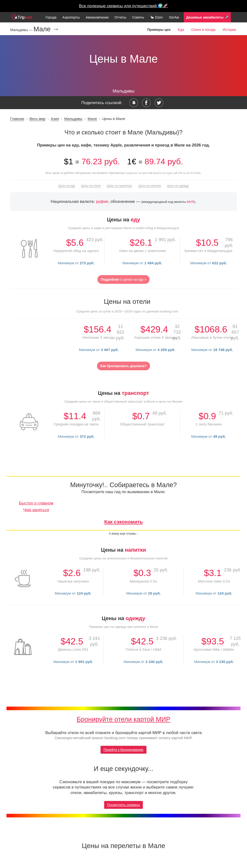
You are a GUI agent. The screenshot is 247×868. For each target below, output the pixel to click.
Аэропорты (71, 17)
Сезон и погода (203, 30)
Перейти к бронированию (123, 750)
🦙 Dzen (157, 17)
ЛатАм (174, 17)
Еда (181, 30)
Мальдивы (73, 119)
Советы (138, 17)
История (230, 30)
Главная (17, 119)
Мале (92, 119)
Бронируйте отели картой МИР (124, 719)
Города (51, 17)
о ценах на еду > (124, 279)
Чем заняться (36, 510)
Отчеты (120, 17)
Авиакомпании (97, 17)
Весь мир (37, 119)
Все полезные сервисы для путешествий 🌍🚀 (124, 6)
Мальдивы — (22, 30)
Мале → (46, 29)
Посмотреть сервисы (123, 805)
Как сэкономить (123, 522)
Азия (55, 119)
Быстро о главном (36, 503)
